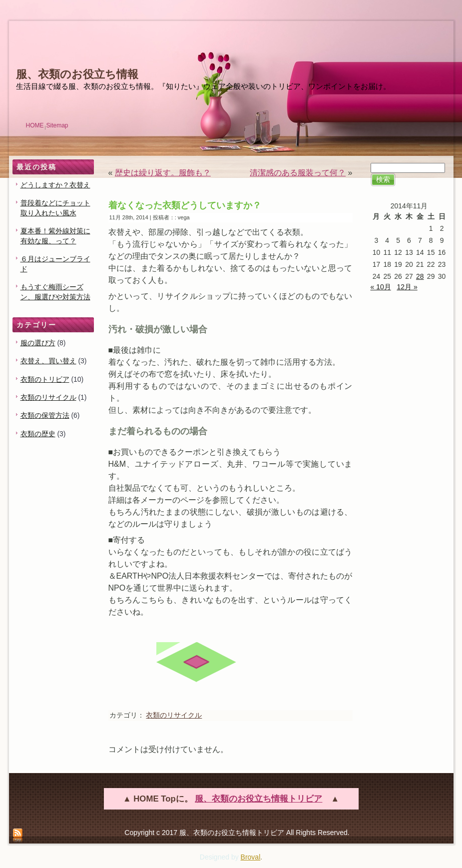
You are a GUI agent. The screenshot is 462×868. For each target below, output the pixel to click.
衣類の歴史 (38, 434)
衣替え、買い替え (48, 361)
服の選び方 (38, 343)
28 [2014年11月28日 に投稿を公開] (420, 276)
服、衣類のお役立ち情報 (77, 74)
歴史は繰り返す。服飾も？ (163, 173)
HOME (35, 125)
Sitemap (57, 125)
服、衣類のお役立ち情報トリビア (258, 799)
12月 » (407, 287)
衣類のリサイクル (48, 397)
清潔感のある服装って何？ (298, 173)
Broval (251, 857)
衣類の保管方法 (45, 415)
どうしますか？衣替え (55, 185)
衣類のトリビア (45, 379)
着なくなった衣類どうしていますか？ (185, 205)
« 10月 (381, 287)
